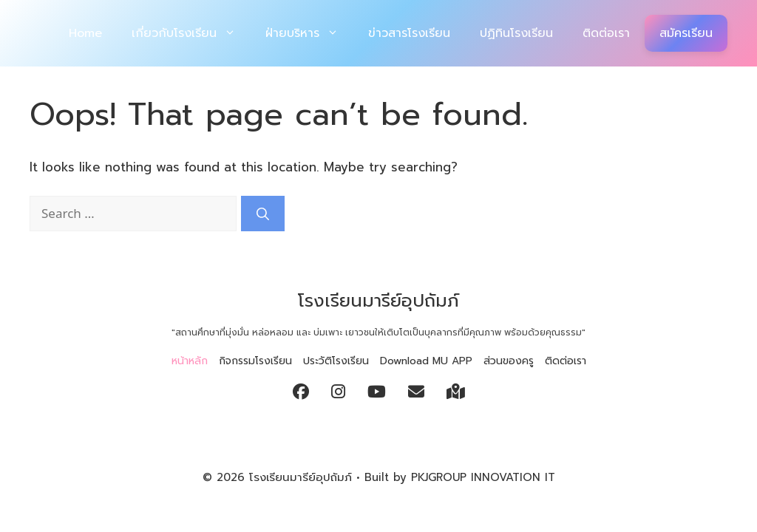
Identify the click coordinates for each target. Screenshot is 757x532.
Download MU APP (426, 361)
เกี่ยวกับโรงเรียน (191, 33)
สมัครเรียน (686, 33)
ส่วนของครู (509, 361)
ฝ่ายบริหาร (309, 33)
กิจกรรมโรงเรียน (255, 361)
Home (85, 33)
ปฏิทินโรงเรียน (516, 33)
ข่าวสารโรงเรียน (409, 33)
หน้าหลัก (190, 361)
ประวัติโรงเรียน (336, 361)
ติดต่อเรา (606, 33)
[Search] (263, 214)
